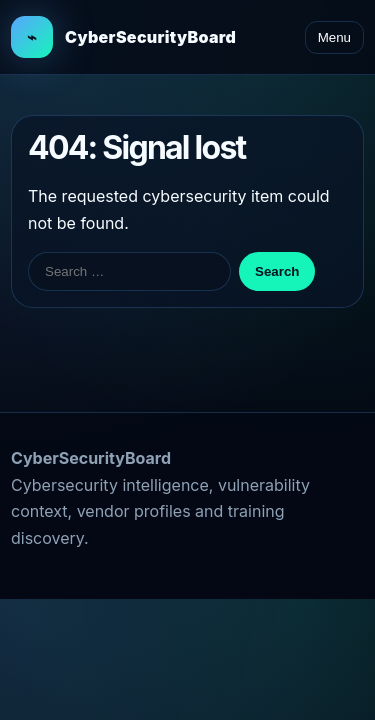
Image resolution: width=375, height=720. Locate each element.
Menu (334, 37)
